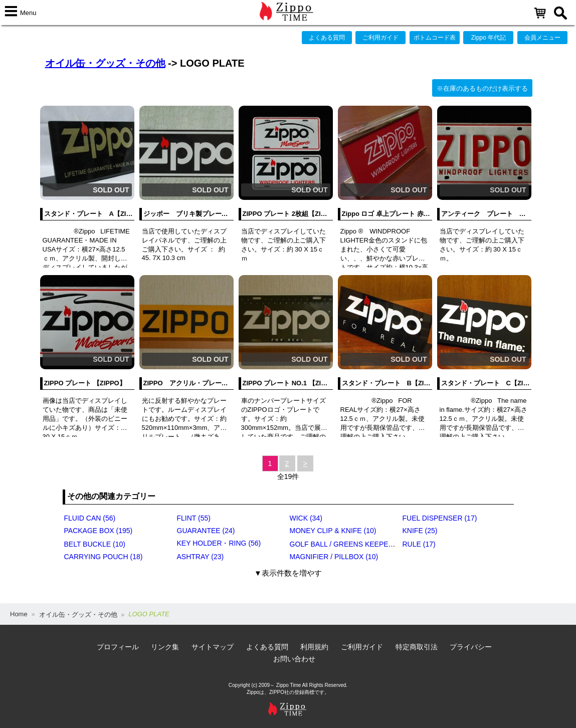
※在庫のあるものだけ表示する (482, 88)
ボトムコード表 (435, 38)
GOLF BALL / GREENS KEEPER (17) (349, 544)
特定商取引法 (417, 647)
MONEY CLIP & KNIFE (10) (333, 531)
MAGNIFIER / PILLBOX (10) (334, 557)
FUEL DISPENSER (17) (440, 518)
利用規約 (314, 647)
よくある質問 (327, 38)
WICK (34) (306, 518)
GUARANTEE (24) (206, 531)
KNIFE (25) (420, 531)
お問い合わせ (294, 659)
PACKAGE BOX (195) (99, 531)
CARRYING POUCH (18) (104, 557)
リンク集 (165, 647)
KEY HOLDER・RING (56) (219, 543)
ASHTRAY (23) (201, 557)
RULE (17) (419, 544)
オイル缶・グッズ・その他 (105, 63)
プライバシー (471, 647)
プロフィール (118, 647)
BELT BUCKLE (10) (95, 544)
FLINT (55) (194, 518)
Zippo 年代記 (489, 38)
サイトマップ (213, 647)
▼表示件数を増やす (288, 573)
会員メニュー (542, 38)
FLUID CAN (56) (90, 518)
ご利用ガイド (380, 38)
